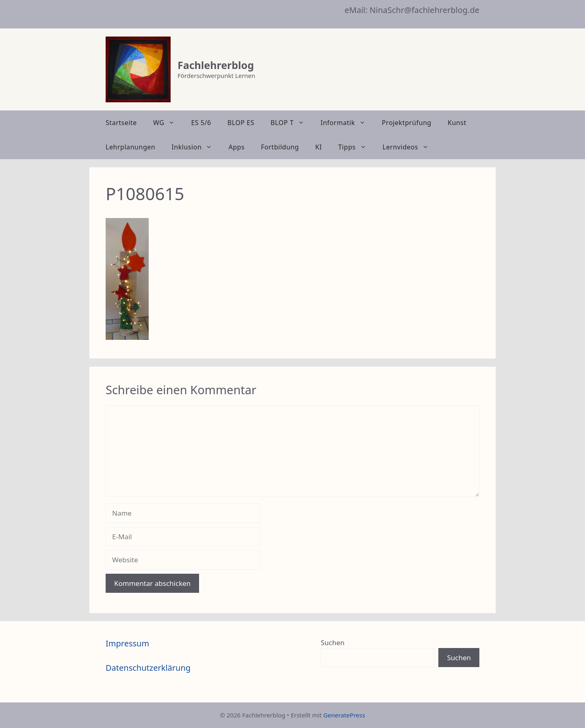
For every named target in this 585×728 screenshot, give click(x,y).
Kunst (457, 123)
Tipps (356, 147)
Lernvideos (410, 147)
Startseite (121, 123)
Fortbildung (280, 147)
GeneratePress (344, 715)
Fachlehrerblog (216, 65)
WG (168, 123)
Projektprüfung (407, 123)
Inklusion (196, 147)
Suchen (333, 643)
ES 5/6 (201, 123)
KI (318, 147)
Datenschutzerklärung (148, 668)
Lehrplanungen (130, 147)
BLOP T (291, 123)
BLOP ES (241, 123)
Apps (236, 147)
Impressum (127, 643)
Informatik (347, 123)
